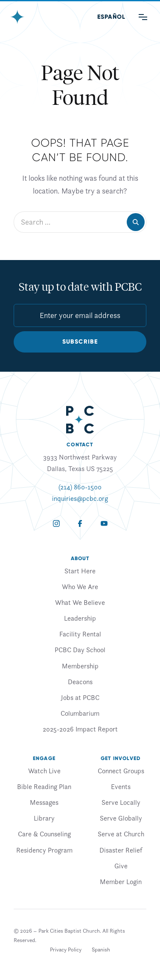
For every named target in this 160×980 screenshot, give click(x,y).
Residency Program (44, 850)
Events (121, 786)
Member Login (121, 882)
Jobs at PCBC (80, 697)
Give (121, 866)
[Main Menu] (143, 17)
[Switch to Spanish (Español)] (111, 17)
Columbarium (80, 713)
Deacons (80, 682)
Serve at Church (121, 834)
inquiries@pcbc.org (80, 498)
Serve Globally (121, 818)
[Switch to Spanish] (101, 950)
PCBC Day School (80, 650)
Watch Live (44, 771)
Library (44, 818)
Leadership (80, 618)
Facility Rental (80, 634)
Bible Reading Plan (44, 786)
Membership (80, 666)
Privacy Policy (66, 950)
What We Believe (80, 602)
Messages (44, 802)
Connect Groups (121, 771)
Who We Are (80, 587)
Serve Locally (121, 802)
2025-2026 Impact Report (80, 729)
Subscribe (80, 342)
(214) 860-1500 (80, 487)
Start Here (80, 571)
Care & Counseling (44, 834)
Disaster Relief (121, 850)
